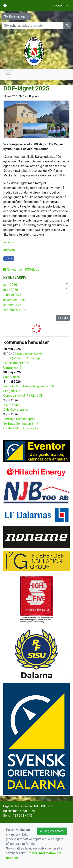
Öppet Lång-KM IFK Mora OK (23, 396)
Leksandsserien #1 (17, 363)
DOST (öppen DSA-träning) (22, 358)
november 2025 (14, 300)
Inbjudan (9, 242)
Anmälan (9, 250)
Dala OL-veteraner (16, 410)
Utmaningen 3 (13, 368)
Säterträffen (11, 377)
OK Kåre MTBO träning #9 (21, 428)
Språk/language (15, 16)
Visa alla (63, 318)
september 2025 (15, 310)
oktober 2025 (12, 305)
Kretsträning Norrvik (29, 354)
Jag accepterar (52, 831)
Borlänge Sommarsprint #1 (22, 424)
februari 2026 (12, 295)
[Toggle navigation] (9, 74)
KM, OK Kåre (12, 405)
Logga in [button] (59, 5)
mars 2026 (11, 290)
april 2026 (10, 285)
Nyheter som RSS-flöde (21, 270)
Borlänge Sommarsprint (19, 419)
